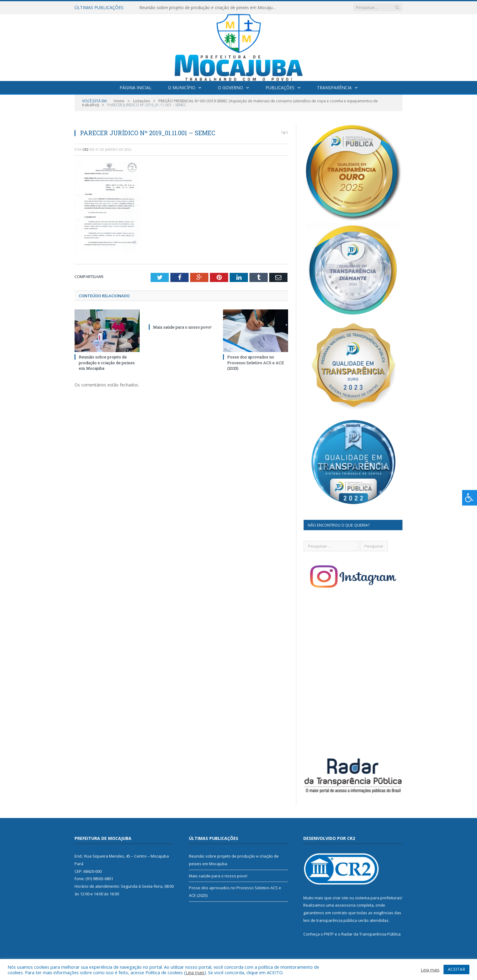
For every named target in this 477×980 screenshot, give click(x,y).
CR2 (85, 149)
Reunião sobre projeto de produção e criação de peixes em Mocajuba (208, 8)
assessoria (345, 905)
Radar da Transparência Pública (371, 934)
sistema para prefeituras (378, 898)
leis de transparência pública (330, 920)
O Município (182, 88)
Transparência (334, 88)
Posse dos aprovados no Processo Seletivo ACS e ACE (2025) (256, 362)
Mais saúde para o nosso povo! (182, 327)
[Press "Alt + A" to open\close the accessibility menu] (470, 498)
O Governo (230, 88)
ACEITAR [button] (456, 969)
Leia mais (195, 972)
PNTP (329, 934)
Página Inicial (136, 88)
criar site (340, 898)
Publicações (280, 88)
